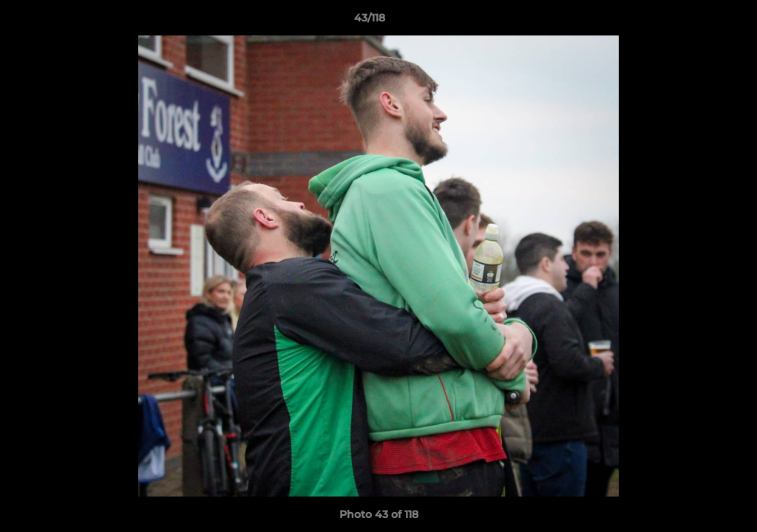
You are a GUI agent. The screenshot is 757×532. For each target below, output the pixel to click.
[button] (695, 21)
